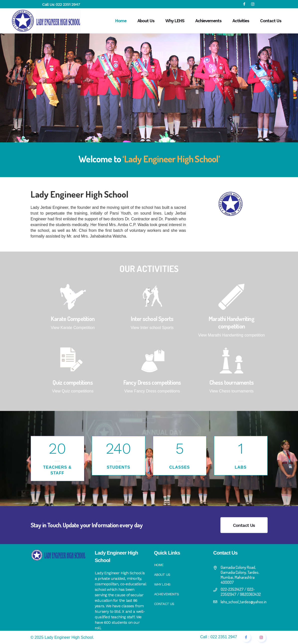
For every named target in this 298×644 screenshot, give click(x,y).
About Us (162, 575)
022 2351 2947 (68, 4)
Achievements (166, 594)
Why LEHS (162, 584)
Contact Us (244, 525)
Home (159, 565)
